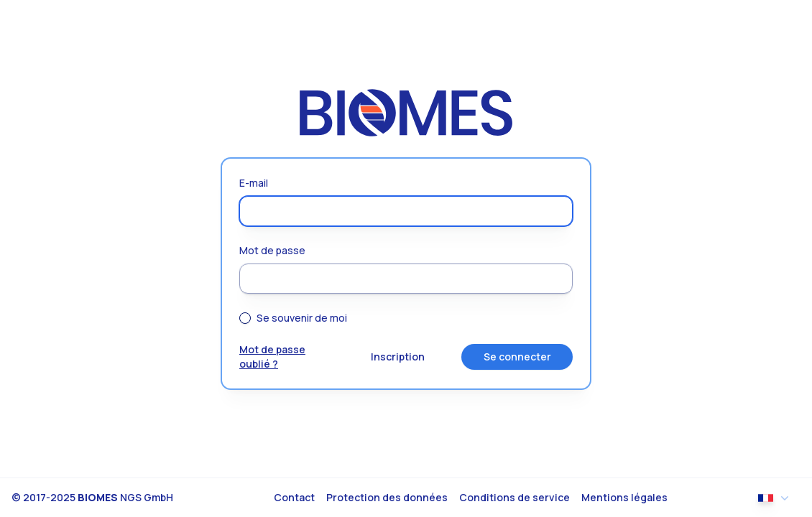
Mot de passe (272, 250)
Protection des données (387, 497)
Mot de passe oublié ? (272, 357)
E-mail (254, 183)
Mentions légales (624, 497)
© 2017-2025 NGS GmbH (92, 497)
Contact (294, 497)
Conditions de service (515, 497)
